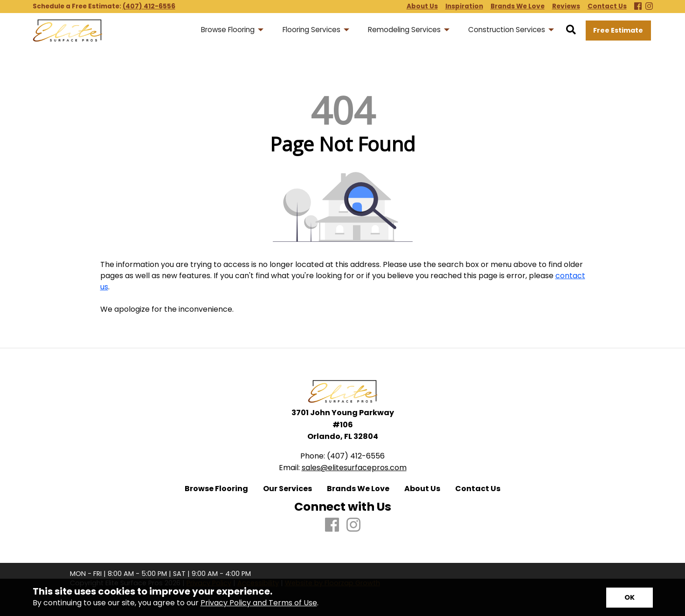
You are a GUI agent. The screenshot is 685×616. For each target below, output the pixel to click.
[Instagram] (649, 7)
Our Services (287, 489)
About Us (422, 489)
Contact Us (478, 489)
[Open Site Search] (571, 30)
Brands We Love (358, 489)
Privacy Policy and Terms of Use (259, 603)
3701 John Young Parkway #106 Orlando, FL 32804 (343, 424)
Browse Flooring (216, 489)
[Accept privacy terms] (630, 598)
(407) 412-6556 (149, 6)
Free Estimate (618, 30)
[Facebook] (638, 7)
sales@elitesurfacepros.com (354, 468)
